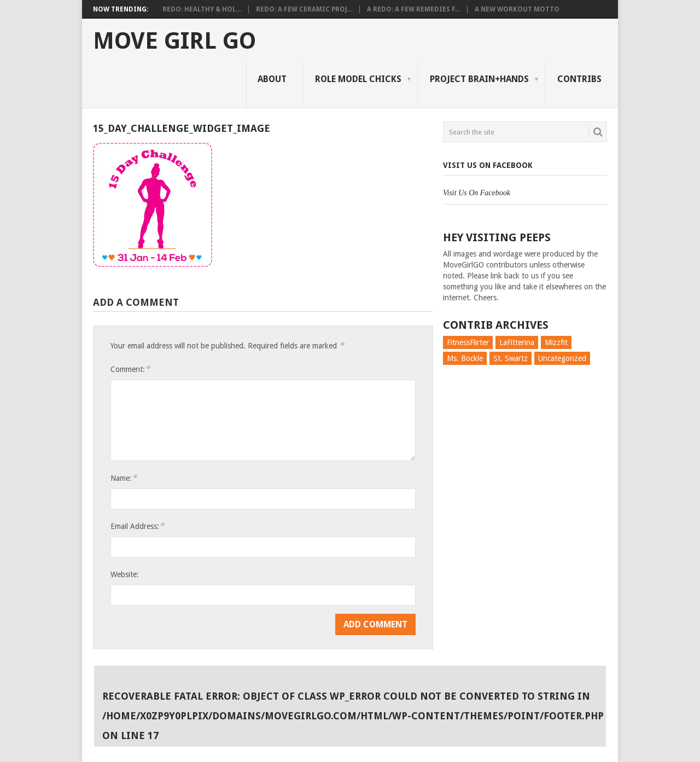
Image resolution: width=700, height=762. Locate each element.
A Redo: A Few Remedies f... (413, 9)
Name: (124, 478)
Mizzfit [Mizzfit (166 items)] (556, 342)
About (272, 79)
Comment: (130, 369)
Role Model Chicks (358, 79)
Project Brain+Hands (479, 79)
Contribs (579, 79)
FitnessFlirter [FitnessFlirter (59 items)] (468, 342)
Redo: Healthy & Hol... (202, 9)
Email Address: (137, 526)
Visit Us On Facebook (488, 165)
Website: (125, 574)
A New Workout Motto (517, 9)
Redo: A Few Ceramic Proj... (304, 9)
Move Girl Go (174, 41)
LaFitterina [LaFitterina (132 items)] (517, 342)
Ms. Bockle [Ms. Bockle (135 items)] (465, 358)
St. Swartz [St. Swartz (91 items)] (511, 358)
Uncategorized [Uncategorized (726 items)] (562, 358)
